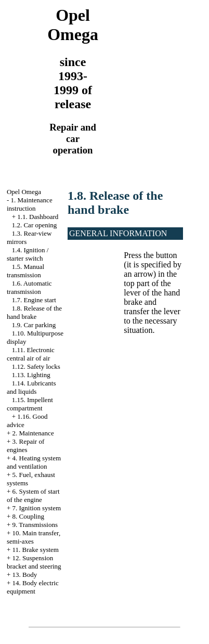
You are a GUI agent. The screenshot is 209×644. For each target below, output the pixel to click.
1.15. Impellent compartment (30, 404)
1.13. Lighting (31, 375)
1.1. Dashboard (38, 217)
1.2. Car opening (35, 225)
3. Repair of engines (25, 446)
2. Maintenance (33, 433)
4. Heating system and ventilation (34, 462)
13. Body (25, 575)
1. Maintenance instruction (30, 204)
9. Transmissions (35, 525)
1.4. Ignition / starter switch (28, 254)
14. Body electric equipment (33, 587)
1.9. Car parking (34, 325)
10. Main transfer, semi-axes (34, 537)
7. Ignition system (37, 508)
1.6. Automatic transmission (29, 287)
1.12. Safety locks (36, 366)
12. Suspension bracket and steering (34, 562)
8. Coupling (28, 516)
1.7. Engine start (34, 300)
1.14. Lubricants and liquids (31, 387)
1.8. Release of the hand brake (34, 312)
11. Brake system (36, 550)
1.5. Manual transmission (25, 271)
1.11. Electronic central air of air (31, 354)
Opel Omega (24, 192)
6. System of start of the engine (33, 495)
